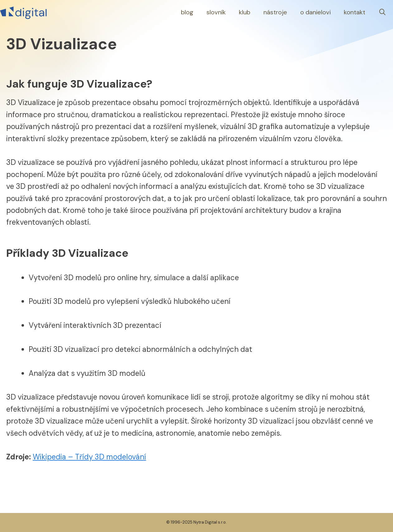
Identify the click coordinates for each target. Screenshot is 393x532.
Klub (245, 12)
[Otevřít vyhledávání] (382, 12)
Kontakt (355, 12)
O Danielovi (315, 12)
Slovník (216, 12)
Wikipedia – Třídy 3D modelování (89, 457)
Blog (187, 12)
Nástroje (275, 12)
